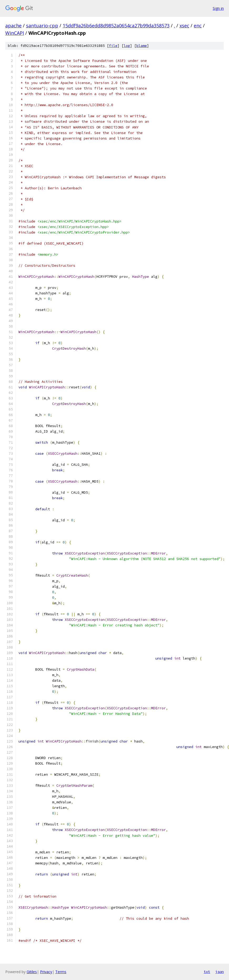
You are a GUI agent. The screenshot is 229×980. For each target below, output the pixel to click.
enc (198, 26)
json (220, 972)
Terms (61, 972)
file (113, 46)
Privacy (46, 972)
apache (13, 26)
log (127, 46)
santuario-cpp (42, 26)
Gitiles (32, 972)
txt (207, 972)
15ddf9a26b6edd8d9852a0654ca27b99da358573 (116, 26)
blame (142, 46)
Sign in (218, 8)
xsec (184, 26)
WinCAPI (15, 33)
